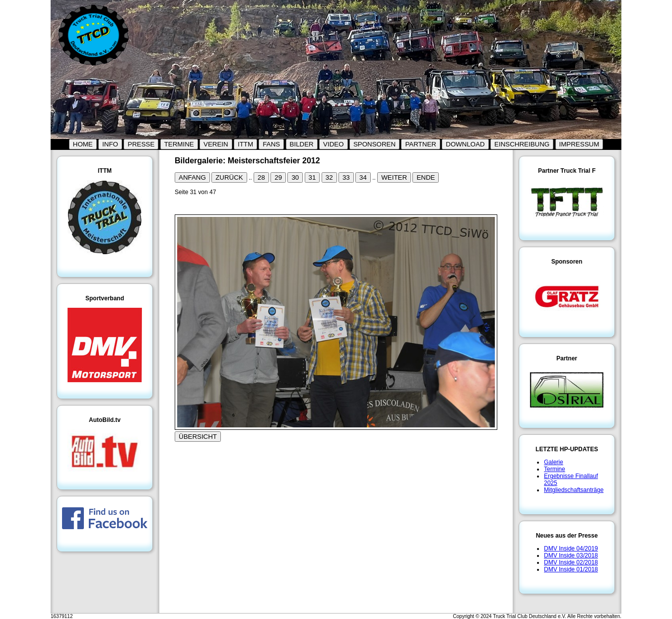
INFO (110, 144)
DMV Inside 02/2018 (571, 562)
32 (329, 177)
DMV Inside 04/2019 (571, 549)
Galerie (554, 462)
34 (363, 177)
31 (312, 177)
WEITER (394, 177)
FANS (271, 144)
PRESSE (141, 144)
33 (346, 177)
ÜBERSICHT (198, 437)
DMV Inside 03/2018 (571, 555)
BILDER (302, 144)
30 (295, 177)
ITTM (245, 144)
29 (278, 177)
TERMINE (179, 144)
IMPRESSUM (579, 144)
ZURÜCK (229, 177)
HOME (83, 144)
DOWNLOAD (465, 144)
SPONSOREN (374, 144)
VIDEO (333, 144)
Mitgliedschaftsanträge (574, 490)
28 (261, 177)
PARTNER (420, 144)
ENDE (426, 177)
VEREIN (216, 144)
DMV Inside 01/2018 (571, 569)
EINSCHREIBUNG (522, 144)
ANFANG (192, 177)
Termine (555, 469)
